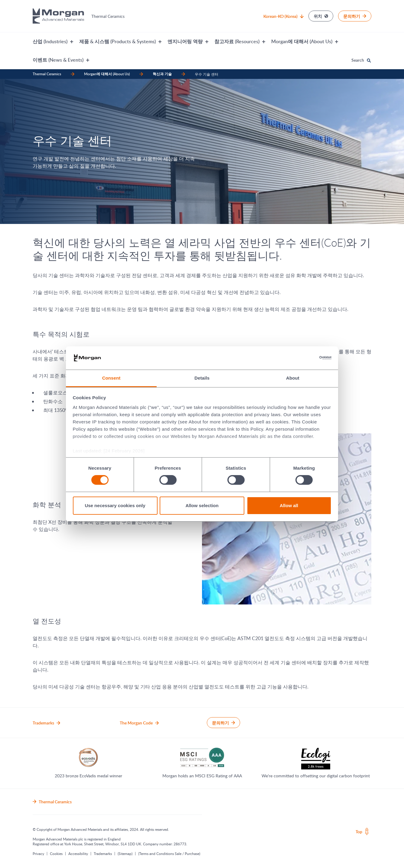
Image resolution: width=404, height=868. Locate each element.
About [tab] (293, 378)
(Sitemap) (125, 853)
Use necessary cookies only (115, 505)
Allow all (289, 505)
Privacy (38, 853)
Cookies (56, 853)
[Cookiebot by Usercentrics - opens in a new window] (305, 358)
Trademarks (103, 853)
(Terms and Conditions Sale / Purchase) (169, 853)
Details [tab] (202, 378)
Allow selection (202, 505)
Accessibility (78, 853)
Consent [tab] (111, 378)
